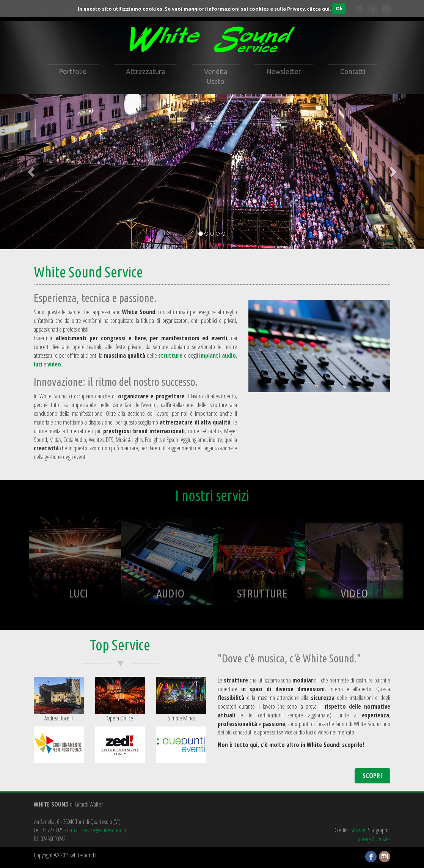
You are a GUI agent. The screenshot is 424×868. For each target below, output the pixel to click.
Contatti (353, 71)
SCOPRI (372, 775)
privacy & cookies (374, 839)
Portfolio (73, 71)
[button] (32, 171)
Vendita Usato (216, 76)
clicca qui (318, 8)
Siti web (359, 830)
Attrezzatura (145, 71)
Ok (339, 8)
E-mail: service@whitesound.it (97, 830)
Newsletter (284, 71)
